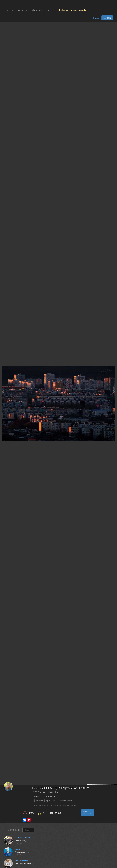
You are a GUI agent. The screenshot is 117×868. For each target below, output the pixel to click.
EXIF (28, 830)
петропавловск (66, 801)
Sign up (107, 18)
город (48, 801)
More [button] (50, 10)
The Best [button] (37, 10)
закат (55, 801)
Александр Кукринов (45, 792)
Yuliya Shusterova (22, 861)
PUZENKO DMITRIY (23, 838)
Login (96, 18)
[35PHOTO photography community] (17, 4)
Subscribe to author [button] (88, 813)
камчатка (39, 801)
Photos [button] (9, 10)
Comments (14, 830)
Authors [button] (23, 10)
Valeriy (17, 849)
